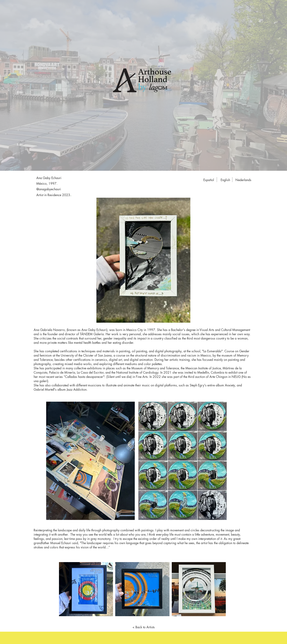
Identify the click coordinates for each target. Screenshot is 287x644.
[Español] (209, 180)
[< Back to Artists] (143, 627)
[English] (225, 180)
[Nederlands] (243, 180)
